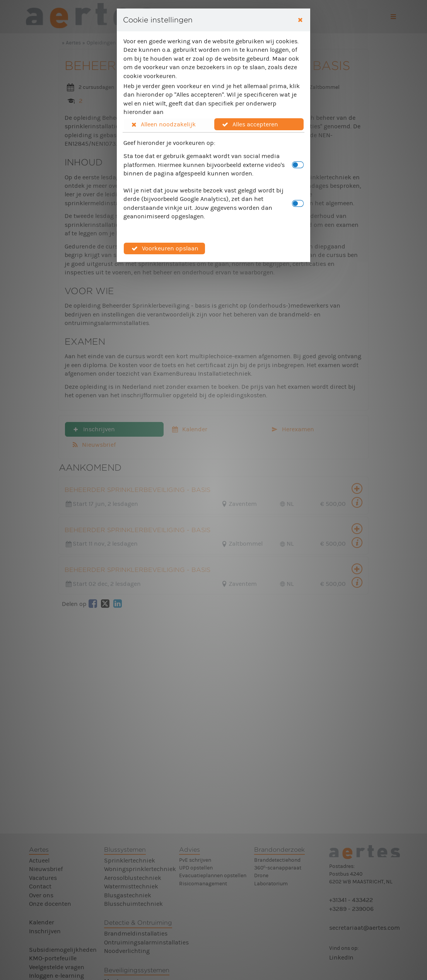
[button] (169, 124)
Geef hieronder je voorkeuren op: (169, 143)
